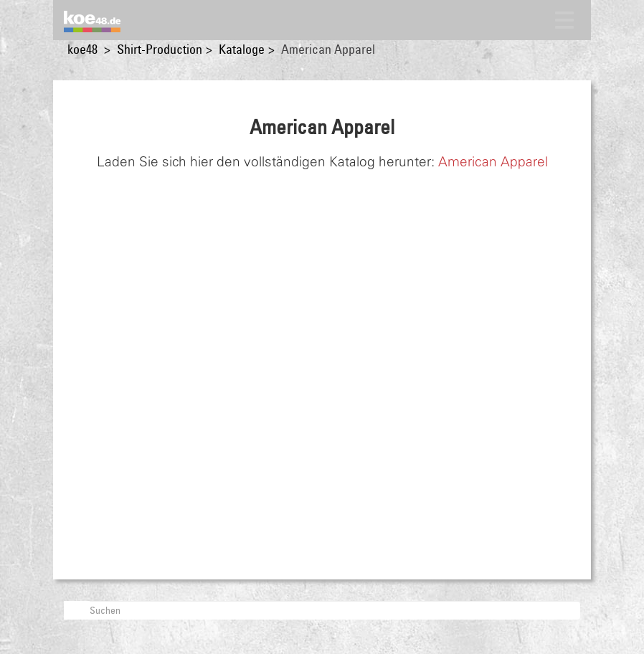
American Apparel (493, 162)
